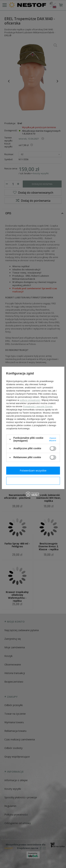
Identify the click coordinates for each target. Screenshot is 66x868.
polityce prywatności (30, 400)
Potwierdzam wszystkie (33, 471)
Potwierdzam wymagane (33, 481)
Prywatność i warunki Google (38, 406)
